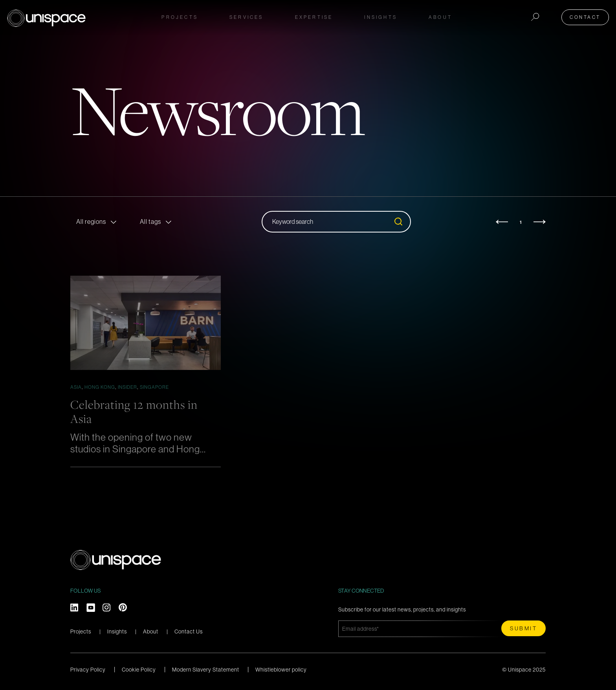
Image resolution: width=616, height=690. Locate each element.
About (151, 631)
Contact (586, 16)
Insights (117, 631)
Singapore (154, 387)
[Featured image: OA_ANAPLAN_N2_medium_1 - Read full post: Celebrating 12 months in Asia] (146, 323)
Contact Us (189, 631)
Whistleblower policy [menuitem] (281, 669)
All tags (150, 221)
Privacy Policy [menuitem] (88, 669)
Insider (127, 387)
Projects (180, 16)
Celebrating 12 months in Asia (136, 411)
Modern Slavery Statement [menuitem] (206, 669)
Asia (76, 387)
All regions (91, 221)
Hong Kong (100, 387)
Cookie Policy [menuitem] (139, 669)
